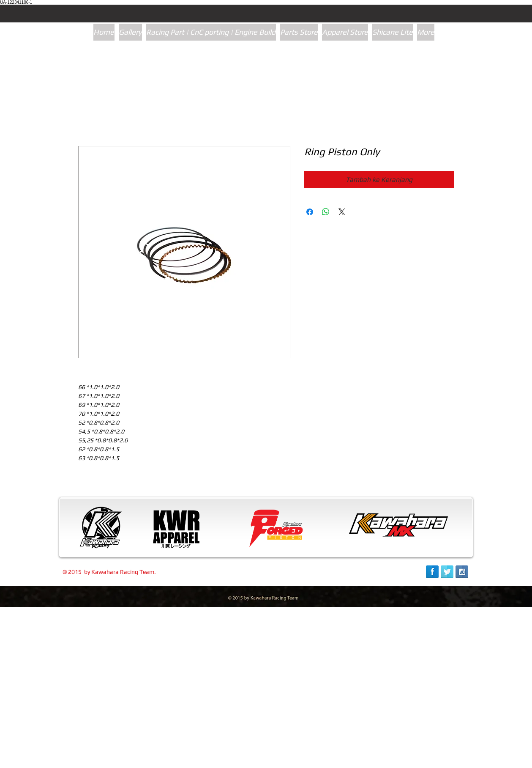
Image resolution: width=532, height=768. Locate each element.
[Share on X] (342, 212)
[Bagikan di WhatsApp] (326, 212)
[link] (427, 759)
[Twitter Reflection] (447, 572)
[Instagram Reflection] (462, 572)
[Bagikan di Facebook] (310, 212)
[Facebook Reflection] (432, 572)
